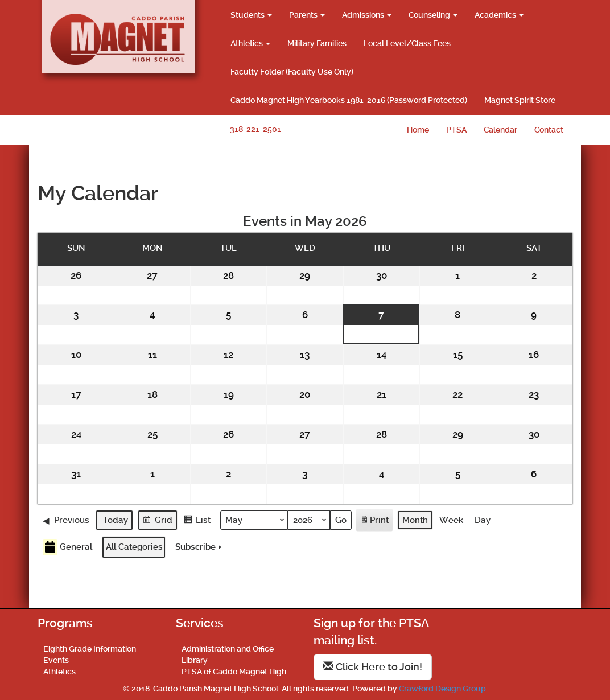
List (197, 521)
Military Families (317, 43)
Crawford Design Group (442, 689)
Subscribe (200, 547)
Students (251, 15)
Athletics (250, 43)
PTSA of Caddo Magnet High (234, 672)
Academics (499, 15)
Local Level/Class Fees (407, 43)
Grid (157, 521)
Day (483, 520)
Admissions (367, 15)
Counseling (433, 15)
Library (195, 660)
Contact (549, 130)
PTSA (456, 130)
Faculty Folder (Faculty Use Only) (292, 72)
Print (374, 522)
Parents (307, 15)
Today (116, 520)
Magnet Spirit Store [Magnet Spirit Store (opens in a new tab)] (520, 100)
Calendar (500, 130)
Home (418, 130)
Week (451, 520)
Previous (66, 520)
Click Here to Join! (373, 667)
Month (415, 520)
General (67, 547)
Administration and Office (228, 649)
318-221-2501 (255, 129)
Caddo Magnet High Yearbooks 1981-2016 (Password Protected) (349, 100)
